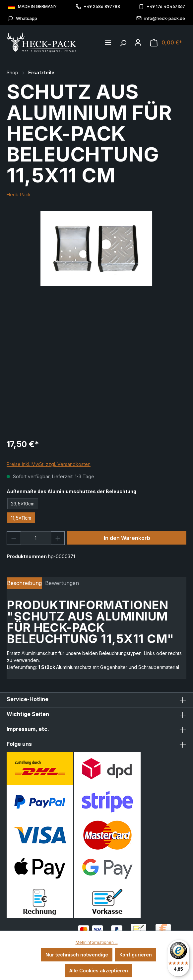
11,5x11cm (21, 518)
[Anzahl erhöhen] (58, 538)
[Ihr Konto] (138, 42)
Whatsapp (23, 18)
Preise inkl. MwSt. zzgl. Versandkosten (49, 464)
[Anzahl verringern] (14, 538)
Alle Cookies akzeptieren (99, 971)
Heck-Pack (19, 195)
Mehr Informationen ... (97, 942)
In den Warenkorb (127, 538)
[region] (96, 249)
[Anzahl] (36, 538)
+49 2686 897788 (98, 6)
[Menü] (108, 42)
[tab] (24, 583)
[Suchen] (123, 41)
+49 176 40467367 (162, 6)
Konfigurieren (136, 955)
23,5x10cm (23, 504)
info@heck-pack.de (161, 18)
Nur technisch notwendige (77, 955)
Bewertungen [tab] (62, 583)
